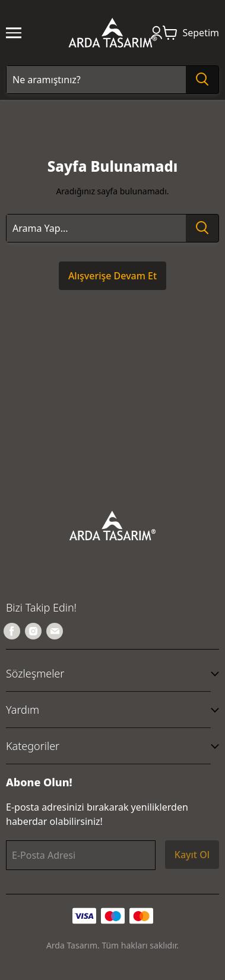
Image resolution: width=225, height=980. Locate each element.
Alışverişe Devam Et (113, 276)
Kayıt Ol (192, 855)
